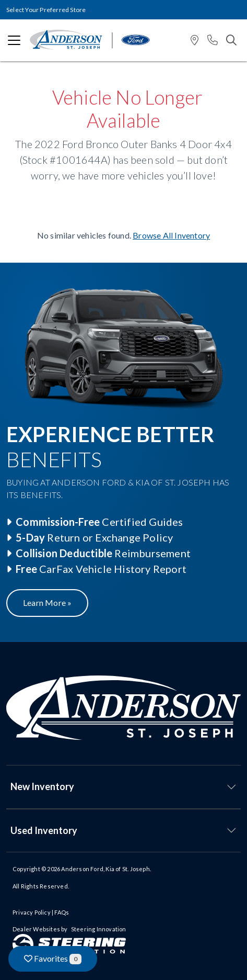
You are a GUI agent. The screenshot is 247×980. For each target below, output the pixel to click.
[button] (195, 41)
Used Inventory (44, 830)
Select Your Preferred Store (46, 10)
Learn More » (47, 602)
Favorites (53, 959)
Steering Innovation (99, 929)
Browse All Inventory (171, 235)
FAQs (62, 912)
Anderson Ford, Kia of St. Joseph (105, 869)
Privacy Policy (32, 912)
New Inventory (42, 786)
